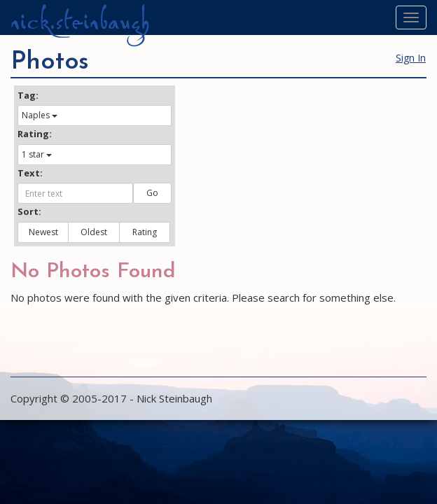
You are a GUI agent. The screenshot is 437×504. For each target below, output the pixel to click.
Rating (145, 232)
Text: (30, 173)
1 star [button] (37, 154)
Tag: (28, 95)
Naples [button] (40, 115)
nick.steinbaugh (80, 22)
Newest (43, 232)
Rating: (35, 134)
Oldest (94, 232)
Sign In (411, 58)
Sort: (29, 211)
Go (152, 193)
